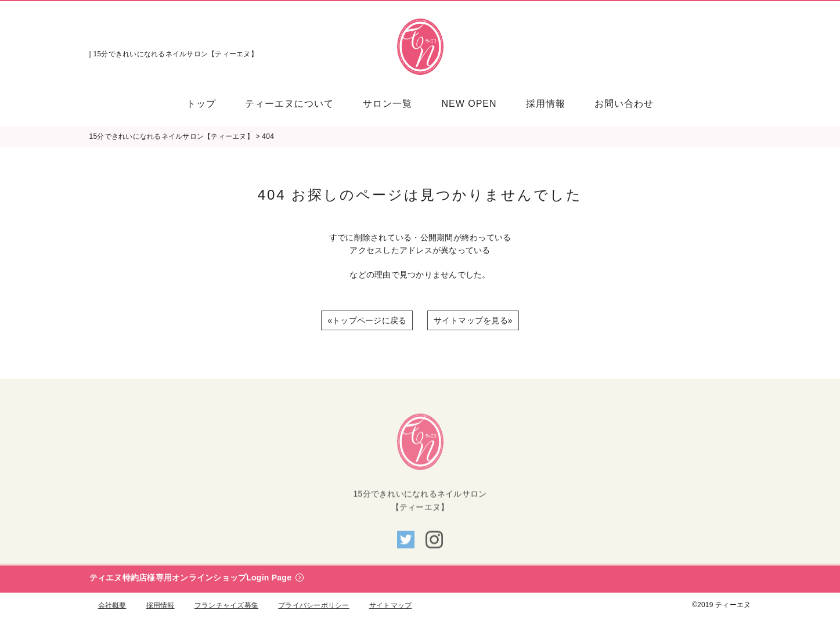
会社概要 (112, 605)
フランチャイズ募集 (226, 605)
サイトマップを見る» (473, 320)
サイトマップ (391, 605)
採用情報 (161, 605)
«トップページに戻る (367, 320)
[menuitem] (208, 104)
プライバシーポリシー (314, 605)
